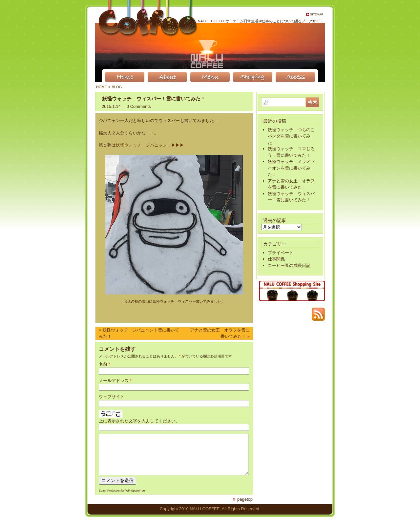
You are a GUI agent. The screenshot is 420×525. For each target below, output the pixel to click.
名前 (103, 364)
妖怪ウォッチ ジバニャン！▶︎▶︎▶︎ (150, 145)
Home (102, 87)
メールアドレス (114, 381)
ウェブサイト (112, 397)
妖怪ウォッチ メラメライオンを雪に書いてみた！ (291, 168)
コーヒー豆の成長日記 (289, 265)
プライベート (281, 253)
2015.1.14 (111, 106)
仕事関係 (276, 259)
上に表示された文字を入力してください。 (139, 421)
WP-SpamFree (135, 498)
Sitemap (317, 14)
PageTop (245, 507)
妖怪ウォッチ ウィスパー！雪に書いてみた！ (154, 99)
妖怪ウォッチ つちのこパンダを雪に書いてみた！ (291, 136)
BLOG (117, 87)
